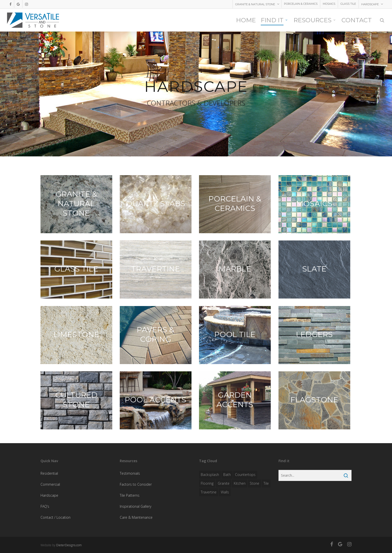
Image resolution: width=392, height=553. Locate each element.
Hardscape (49, 495)
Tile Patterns (130, 495)
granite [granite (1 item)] (224, 483)
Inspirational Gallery (135, 506)
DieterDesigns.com (69, 545)
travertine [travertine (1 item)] (209, 492)
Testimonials (130, 473)
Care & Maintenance (136, 517)
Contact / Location (55, 517)
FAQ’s (45, 506)
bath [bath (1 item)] (227, 475)
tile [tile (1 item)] (266, 483)
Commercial (50, 484)
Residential (49, 473)
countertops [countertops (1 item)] (245, 475)
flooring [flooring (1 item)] (207, 483)
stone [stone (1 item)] (254, 483)
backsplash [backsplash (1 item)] (210, 475)
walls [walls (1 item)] (225, 492)
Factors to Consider (136, 484)
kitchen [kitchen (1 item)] (240, 483)
